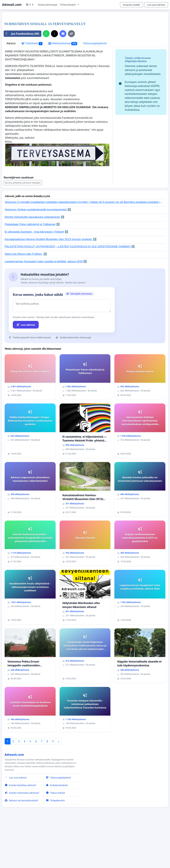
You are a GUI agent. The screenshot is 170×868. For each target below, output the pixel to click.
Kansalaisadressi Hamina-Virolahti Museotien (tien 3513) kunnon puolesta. (49, 239)
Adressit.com (12, 5)
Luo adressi (26, 325)
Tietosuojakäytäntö (95, 43)
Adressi (11, 43)
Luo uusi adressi (156, 5)
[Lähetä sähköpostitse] (63, 34)
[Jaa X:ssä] (54, 34)
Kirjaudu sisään (131, 5)
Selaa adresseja (47, 5)
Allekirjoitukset (63, 43)
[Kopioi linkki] (71, 34)
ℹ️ (69, 210)
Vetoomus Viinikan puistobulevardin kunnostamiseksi (36, 210)
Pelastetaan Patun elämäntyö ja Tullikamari (30, 224)
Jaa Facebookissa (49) (21, 34)
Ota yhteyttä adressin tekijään (23, 183)
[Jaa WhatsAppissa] (46, 34)
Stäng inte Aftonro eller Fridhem (24, 254)
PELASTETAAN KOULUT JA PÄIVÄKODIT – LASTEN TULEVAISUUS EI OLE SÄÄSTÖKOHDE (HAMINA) (68, 247)
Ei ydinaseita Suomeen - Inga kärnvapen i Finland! (34, 232)
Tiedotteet (32, 43)
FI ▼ (30, 5)
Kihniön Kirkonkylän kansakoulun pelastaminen (32, 217)
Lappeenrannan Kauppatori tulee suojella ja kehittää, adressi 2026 (44, 261)
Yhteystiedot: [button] (68, 5)
